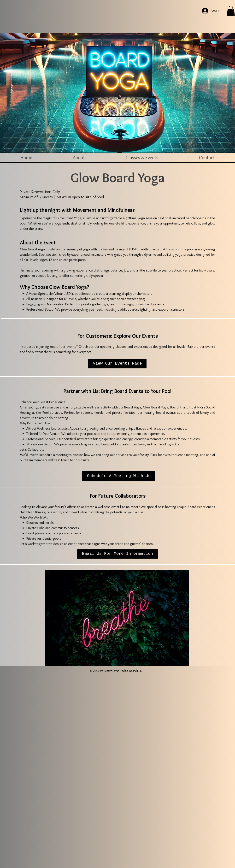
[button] (231, 11)
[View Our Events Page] (117, 364)
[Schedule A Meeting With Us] (119, 476)
